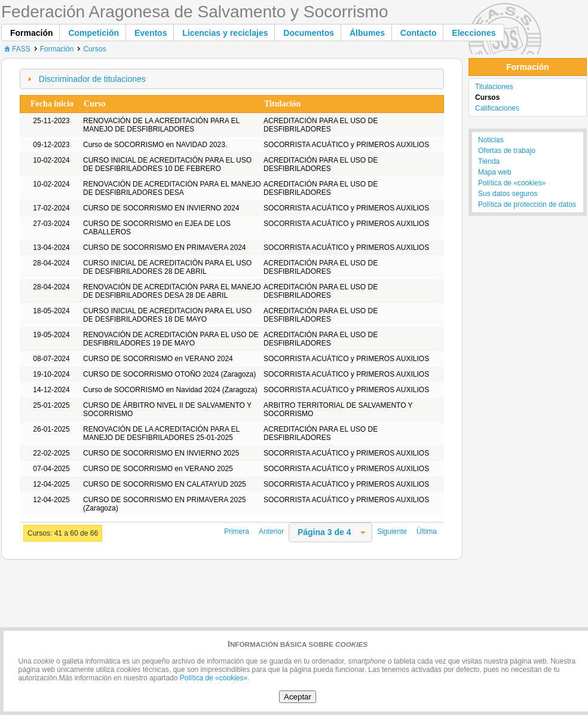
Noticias (491, 140)
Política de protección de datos (527, 204)
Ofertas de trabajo (507, 151)
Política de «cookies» (512, 183)
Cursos (94, 49)
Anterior (271, 531)
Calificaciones (497, 108)
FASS (16, 49)
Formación (57, 49)
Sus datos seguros (508, 194)
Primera (237, 531)
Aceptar (298, 697)
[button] (32, 33)
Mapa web (494, 172)
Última (427, 531)
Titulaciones (494, 87)
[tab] (232, 79)
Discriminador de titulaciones (92, 79)
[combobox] (330, 532)
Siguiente (392, 531)
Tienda (489, 161)
